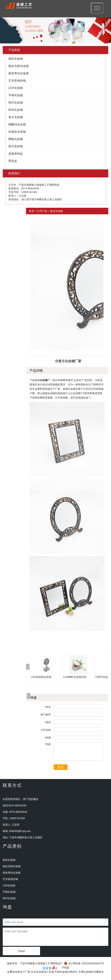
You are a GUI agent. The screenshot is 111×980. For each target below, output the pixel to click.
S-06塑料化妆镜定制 (75, 677)
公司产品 (42, 211)
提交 (61, 767)
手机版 (66, 968)
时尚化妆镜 (16, 110)
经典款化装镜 (17, 132)
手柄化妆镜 (16, 95)
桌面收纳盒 (16, 154)
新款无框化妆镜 (19, 66)
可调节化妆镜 (103, 677)
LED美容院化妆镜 (41, 677)
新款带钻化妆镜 (19, 73)
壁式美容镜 (16, 146)
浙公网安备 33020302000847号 (84, 963)
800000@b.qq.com (20, 831)
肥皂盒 (13, 161)
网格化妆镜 (16, 139)
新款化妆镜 (16, 59)
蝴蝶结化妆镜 (17, 124)
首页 (31, 211)
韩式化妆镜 (16, 103)
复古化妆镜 (16, 117)
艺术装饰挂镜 (17, 81)
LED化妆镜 (16, 88)
